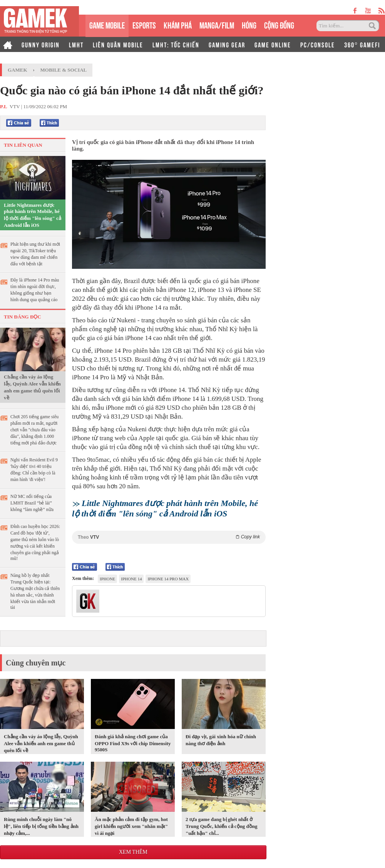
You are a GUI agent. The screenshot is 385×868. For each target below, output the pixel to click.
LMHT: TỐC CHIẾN (176, 44)
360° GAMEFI (362, 44)
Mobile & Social (64, 70)
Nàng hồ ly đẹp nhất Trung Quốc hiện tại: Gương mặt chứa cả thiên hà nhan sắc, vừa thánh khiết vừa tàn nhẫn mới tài (35, 591)
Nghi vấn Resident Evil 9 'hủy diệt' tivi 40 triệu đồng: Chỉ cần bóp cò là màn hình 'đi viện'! (34, 470)
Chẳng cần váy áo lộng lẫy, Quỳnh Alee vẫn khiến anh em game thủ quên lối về (32, 387)
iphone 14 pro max (168, 579)
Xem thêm (133, 852)
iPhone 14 (131, 579)
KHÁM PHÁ (178, 24)
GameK (18, 70)
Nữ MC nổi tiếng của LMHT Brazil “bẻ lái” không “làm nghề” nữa (32, 503)
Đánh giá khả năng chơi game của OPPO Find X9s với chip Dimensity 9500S (133, 743)
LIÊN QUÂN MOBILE (118, 44)
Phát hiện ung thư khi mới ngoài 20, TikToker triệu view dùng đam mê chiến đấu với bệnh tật (35, 254)
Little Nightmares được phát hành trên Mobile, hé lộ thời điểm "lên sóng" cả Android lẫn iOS (33, 215)
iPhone (107, 579)
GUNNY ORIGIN (41, 44)
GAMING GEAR (227, 44)
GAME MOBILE (107, 24)
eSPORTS (144, 24)
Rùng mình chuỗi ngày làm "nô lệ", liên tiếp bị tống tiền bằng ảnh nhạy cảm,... (41, 826)
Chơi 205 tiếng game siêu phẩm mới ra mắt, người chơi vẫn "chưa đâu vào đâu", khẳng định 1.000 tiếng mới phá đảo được (34, 430)
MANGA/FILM (217, 24)
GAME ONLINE (273, 44)
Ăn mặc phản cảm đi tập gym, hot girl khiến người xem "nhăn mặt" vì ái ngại (131, 826)
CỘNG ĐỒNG (279, 24)
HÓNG (249, 24)
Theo (169, 537)
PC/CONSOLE (318, 44)
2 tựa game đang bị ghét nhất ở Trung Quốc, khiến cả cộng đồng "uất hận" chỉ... (222, 826)
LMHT (76, 44)
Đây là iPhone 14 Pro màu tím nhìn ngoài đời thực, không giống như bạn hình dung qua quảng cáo (35, 290)
